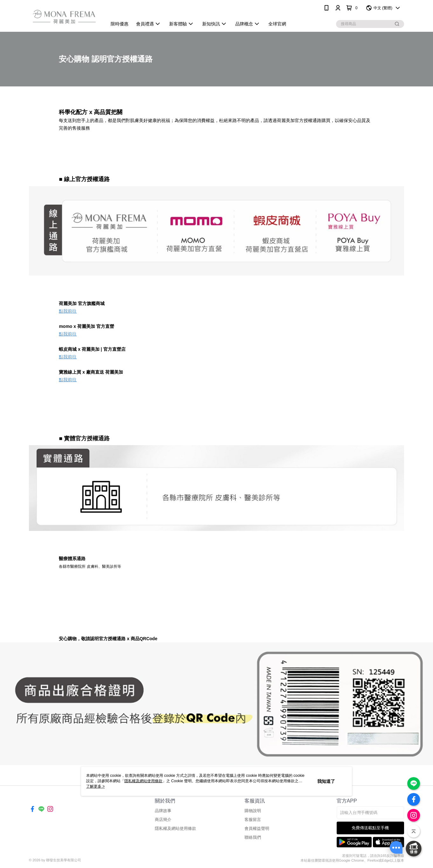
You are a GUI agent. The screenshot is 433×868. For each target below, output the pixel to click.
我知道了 (326, 781)
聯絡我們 (253, 837)
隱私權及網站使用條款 (175, 828)
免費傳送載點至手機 (370, 828)
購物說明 (253, 811)
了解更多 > (95, 786)
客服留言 (253, 820)
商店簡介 (163, 820)
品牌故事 (163, 811)
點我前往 (68, 311)
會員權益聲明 (257, 828)
